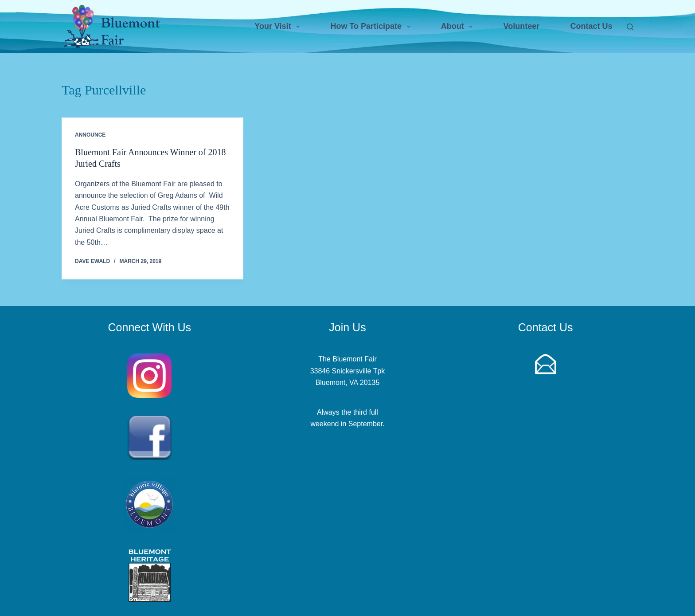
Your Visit (279, 27)
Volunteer (522, 26)
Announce (90, 135)
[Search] (630, 27)
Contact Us (591, 26)
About (459, 27)
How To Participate (372, 27)
